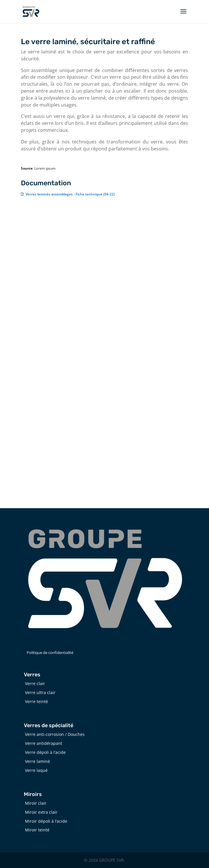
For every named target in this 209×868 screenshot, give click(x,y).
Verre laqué (36, 770)
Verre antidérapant (44, 743)
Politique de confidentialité (50, 653)
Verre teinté (36, 701)
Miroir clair (36, 803)
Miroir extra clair (41, 812)
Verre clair (35, 683)
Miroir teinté (37, 830)
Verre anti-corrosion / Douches (55, 734)
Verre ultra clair (40, 692)
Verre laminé (37, 761)
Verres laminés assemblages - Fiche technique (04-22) (70, 194)
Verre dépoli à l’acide (45, 752)
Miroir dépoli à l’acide (46, 821)
